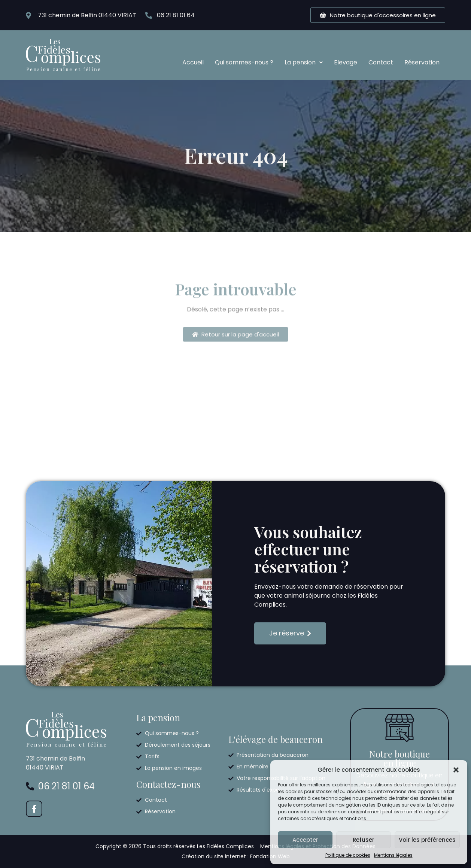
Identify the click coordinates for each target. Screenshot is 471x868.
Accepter (305, 840)
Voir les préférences (427, 840)
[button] (456, 770)
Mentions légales (393, 855)
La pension (304, 62)
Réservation (422, 62)
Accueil (193, 62)
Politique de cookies (348, 855)
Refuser (364, 840)
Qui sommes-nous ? (244, 62)
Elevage (346, 62)
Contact (381, 62)
